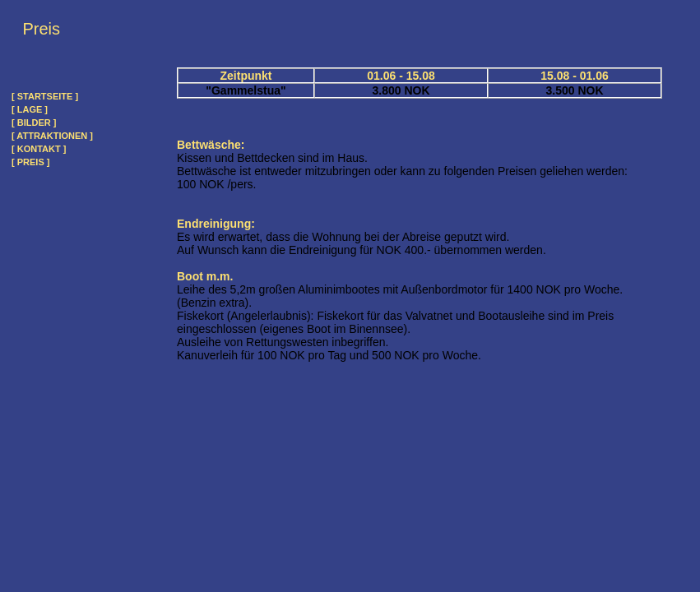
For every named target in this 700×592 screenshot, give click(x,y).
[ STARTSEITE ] (45, 96)
